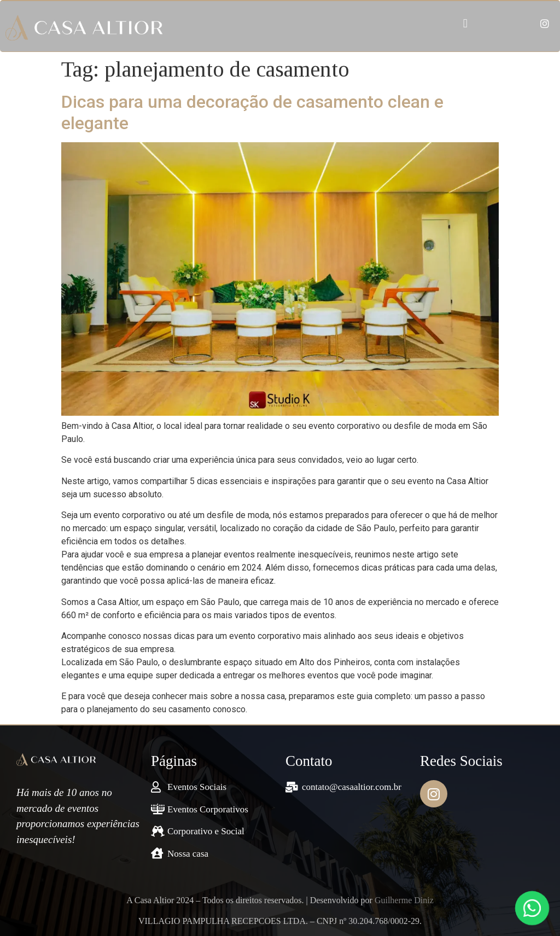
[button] (465, 24)
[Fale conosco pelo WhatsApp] (532, 908)
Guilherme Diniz (404, 900)
